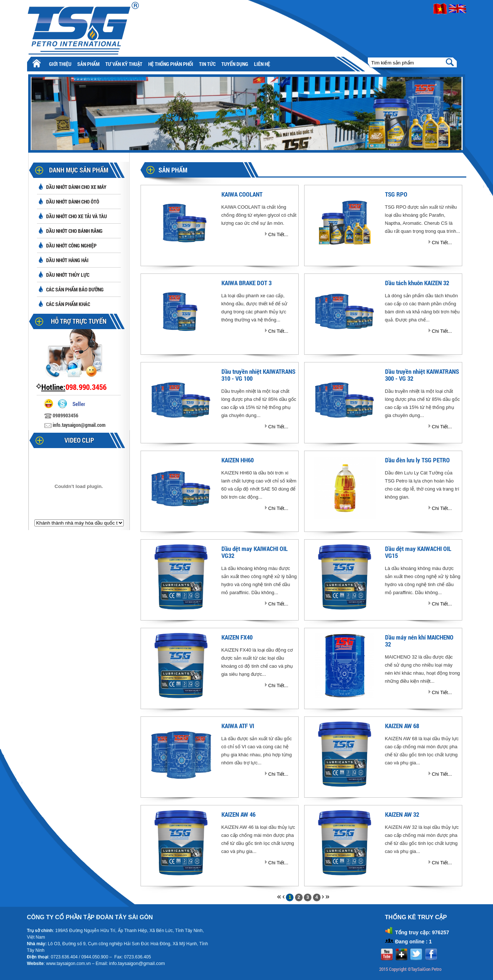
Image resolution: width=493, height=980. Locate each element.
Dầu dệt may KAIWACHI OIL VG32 (255, 552)
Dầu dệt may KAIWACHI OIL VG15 (418, 552)
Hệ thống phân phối (171, 64)
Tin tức (207, 64)
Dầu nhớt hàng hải (67, 260)
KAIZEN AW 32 (402, 814)
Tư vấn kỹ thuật (124, 64)
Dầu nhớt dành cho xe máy (76, 187)
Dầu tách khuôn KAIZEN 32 (417, 283)
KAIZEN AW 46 (238, 814)
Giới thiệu (60, 64)
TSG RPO (396, 194)
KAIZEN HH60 (238, 460)
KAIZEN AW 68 (402, 726)
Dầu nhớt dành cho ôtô (73, 202)
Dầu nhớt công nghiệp (71, 245)
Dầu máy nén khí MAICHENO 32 (419, 641)
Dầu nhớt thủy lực (68, 275)
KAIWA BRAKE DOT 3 (246, 283)
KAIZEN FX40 (237, 637)
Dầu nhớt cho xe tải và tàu (76, 216)
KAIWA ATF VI (238, 726)
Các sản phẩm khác (68, 304)
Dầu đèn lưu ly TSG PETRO (417, 460)
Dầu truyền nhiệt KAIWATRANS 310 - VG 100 (258, 375)
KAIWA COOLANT (242, 194)
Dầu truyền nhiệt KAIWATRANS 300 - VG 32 (422, 375)
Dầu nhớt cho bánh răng (74, 231)
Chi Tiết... (278, 234)
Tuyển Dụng (235, 64)
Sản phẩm (88, 64)
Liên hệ (262, 64)
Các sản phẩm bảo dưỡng (75, 289)
